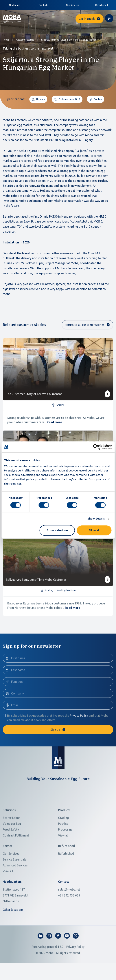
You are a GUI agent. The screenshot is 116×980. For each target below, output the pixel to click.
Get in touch (87, 19)
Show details (96, 519)
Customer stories (25, 40)
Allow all (94, 530)
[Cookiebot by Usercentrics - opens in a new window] (96, 447)
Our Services (72, 5)
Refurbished (102, 5)
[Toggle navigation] (109, 18)
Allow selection (57, 530)
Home (6, 40)
